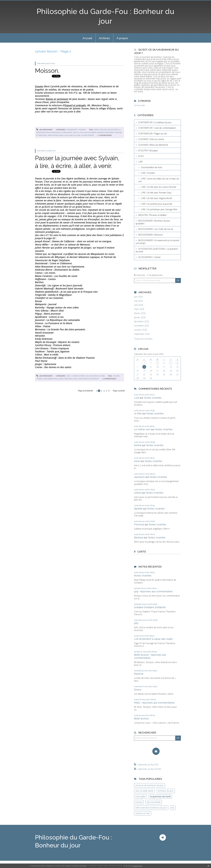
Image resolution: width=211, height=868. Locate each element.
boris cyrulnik (101, 130)
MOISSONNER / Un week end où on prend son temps (157, 242)
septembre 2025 (142, 334)
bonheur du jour (166, 791)
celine (138, 493)
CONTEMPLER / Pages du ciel (152, 134)
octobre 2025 (141, 330)
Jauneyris (139, 477)
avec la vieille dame (144, 791)
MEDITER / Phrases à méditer (152, 215)
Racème (139, 674)
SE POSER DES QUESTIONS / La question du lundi (157, 250)
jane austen (53, 135)
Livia (137, 398)
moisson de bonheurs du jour (150, 785)
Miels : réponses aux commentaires (154, 703)
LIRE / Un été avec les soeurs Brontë (159, 187)
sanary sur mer (143, 813)
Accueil (87, 38)
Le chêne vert (142, 429)
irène (137, 461)
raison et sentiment (106, 132)
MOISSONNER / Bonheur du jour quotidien (153, 222)
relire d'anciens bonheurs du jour (151, 808)
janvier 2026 (140, 317)
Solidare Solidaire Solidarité (150, 607)
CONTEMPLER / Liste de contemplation (157, 128)
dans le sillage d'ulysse (70, 135)
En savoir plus (137, 866)
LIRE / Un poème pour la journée (157, 204)
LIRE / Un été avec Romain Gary (156, 193)
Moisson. (47, 71)
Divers (138, 690)
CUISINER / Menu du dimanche (153, 145)
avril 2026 (139, 305)
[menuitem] (87, 38)
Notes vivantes (153, 398)
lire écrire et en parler (88, 379)
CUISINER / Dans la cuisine (151, 139)
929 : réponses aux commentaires (153, 591)
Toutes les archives (143, 339)
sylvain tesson (87, 135)
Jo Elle (138, 413)
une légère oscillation (53, 379)
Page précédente (85, 391)
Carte (142, 552)
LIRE (140, 162)
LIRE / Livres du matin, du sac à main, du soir (86, 376)
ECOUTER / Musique (148, 150)
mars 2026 (139, 309)
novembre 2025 (142, 326)
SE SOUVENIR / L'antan (149, 257)
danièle (138, 509)
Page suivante (119, 391)
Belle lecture (141, 719)
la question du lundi (160, 796)
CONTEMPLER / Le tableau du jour (155, 122)
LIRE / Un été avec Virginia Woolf (156, 198)
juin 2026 (138, 297)
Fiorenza (139, 524)
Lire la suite (139, 105)
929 (136, 623)
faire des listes (71, 379)
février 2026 (140, 313)
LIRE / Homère (148, 173)
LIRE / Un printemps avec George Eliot (159, 209)
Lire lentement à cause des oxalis (153, 639)
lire (173, 808)
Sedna (138, 445)
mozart (139, 802)
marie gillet (140, 796)
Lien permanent (45, 130)
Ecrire (141, 156)
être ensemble (154, 802)
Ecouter (39, 86)
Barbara (139, 537)
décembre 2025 (142, 321)
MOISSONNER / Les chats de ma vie (156, 229)
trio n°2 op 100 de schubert (85, 132)
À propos (122, 38)
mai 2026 (138, 301)
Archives (104, 38)
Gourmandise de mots (152, 167)
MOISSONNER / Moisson (76, 130)
